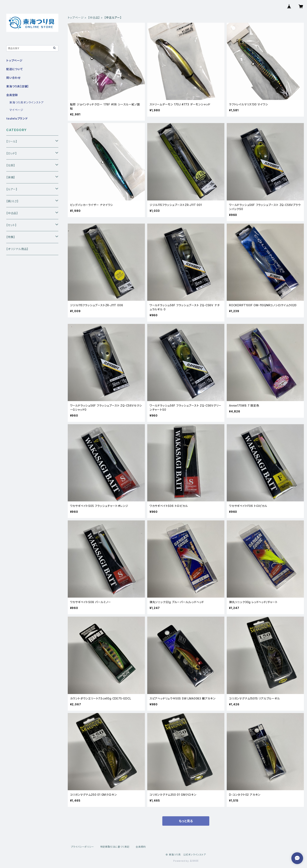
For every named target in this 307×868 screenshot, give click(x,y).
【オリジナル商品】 (17, 249)
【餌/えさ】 (12, 201)
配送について (15, 69)
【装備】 (11, 177)
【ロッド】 (12, 153)
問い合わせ (13, 78)
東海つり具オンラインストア (27, 102)
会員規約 (141, 847)
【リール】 (12, 141)
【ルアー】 (12, 189)
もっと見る (186, 821)
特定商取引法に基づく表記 (115, 847)
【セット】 (11, 225)
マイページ (16, 110)
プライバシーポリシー (82, 847)
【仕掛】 (11, 165)
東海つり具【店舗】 (18, 86)
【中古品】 (94, 18)
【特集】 (11, 237)
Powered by (186, 861)
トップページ (76, 18)
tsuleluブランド (17, 118)
